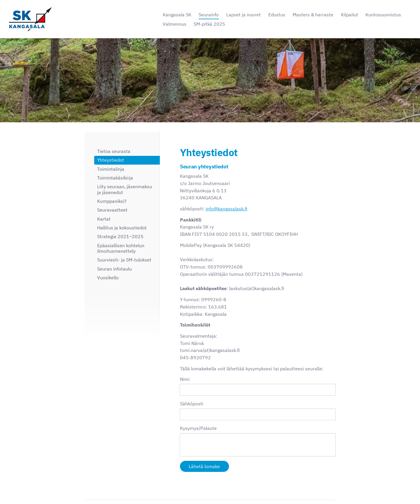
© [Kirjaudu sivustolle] (87, 487)
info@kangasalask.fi (226, 209)
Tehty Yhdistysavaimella (316, 487)
